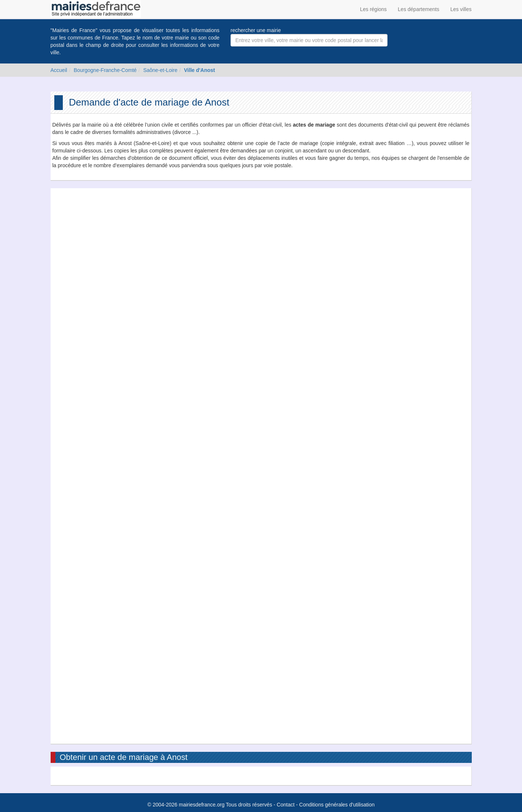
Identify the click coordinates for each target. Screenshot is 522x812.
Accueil (59, 70)
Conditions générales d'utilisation (337, 805)
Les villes (461, 9)
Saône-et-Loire (161, 70)
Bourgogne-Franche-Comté (105, 70)
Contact (286, 805)
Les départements (419, 9)
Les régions (373, 9)
